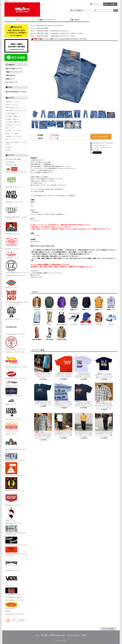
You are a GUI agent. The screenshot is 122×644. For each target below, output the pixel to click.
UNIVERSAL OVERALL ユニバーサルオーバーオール (16, 551)
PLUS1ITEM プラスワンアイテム (15, 614)
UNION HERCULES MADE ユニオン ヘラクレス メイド (16, 530)
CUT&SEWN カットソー (13, 125)
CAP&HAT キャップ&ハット (14, 137)
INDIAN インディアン (12, 383)
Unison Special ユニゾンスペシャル (16, 541)
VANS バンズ (11, 579)
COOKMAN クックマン (12, 254)
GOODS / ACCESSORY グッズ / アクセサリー (16, 143)
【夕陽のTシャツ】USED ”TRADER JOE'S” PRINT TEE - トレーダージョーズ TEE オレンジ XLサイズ (63, 366)
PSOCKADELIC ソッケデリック (15, 484)
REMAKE (8, 611)
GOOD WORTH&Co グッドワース (15, 343)
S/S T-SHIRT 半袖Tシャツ (13, 122)
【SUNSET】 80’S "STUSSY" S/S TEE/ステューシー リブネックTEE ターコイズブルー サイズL (43, 366)
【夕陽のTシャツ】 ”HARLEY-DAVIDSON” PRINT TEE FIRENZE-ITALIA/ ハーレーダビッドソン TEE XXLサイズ (84, 395)
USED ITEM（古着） (11, 165)
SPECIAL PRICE (11, 606)
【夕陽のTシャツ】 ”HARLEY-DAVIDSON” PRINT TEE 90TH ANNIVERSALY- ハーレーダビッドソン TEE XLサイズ (63, 395)
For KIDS (8, 150)
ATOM (21, 620)
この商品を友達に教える (100, 145)
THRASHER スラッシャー (13, 564)
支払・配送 (44, 635)
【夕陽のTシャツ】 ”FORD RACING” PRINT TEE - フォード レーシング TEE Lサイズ (43, 394)
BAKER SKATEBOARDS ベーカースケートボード (16, 212)
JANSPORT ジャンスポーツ (13, 392)
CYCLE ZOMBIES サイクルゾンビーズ (17, 266)
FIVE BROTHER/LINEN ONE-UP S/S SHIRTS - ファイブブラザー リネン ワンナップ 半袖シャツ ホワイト (63, 425)
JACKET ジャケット (12, 105)
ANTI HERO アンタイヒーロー (14, 196)
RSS (14, 620)
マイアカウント (97, 4)
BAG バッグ (9, 139)
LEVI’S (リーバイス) (77, 33)
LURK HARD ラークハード (13, 413)
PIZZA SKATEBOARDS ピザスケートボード (16, 444)
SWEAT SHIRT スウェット (13, 108)
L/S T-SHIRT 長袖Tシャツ (13, 116)
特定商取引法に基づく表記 (57, 635)
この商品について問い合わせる (102, 148)
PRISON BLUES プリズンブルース (15, 457)
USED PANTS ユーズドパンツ (60, 31)
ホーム (19, 20)
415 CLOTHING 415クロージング (15, 591)
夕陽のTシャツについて (47, 20)
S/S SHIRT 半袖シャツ (12, 119)
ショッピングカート (110, 4)
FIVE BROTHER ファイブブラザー (15, 328)
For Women (8, 147)
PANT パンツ (10, 128)
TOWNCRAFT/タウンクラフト (14, 523)
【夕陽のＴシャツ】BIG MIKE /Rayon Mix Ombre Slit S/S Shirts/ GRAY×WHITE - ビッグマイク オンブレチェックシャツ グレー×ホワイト (104, 396)
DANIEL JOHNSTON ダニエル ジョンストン (16, 276)
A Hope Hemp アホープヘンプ (14, 181)
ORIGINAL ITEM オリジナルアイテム (16, 170)
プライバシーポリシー (73, 635)
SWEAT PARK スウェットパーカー (16, 111)
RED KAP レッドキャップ (13, 499)
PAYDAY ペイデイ (11, 428)
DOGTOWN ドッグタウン (13, 313)
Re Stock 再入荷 (10, 162)
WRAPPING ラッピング (13, 102)
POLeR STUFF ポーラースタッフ (15, 469)
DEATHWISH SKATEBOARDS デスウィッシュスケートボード (17, 297)
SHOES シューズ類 (11, 134)
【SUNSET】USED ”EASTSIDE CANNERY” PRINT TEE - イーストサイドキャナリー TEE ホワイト (84, 366)
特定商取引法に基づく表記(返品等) (103, 143)
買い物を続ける (97, 150)
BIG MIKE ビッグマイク (12, 243)
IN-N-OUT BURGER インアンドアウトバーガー (17, 362)
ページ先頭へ (108, 629)
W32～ (73, 36)
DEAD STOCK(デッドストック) (15, 600)
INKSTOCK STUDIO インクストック (16, 375)
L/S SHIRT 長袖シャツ (12, 113)
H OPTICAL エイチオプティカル (15, 352)
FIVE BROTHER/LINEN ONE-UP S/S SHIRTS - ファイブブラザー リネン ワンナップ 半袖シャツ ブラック (104, 425)
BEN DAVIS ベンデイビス (13, 228)
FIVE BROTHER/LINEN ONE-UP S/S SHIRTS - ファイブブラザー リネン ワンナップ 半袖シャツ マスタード (84, 425)
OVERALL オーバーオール (14, 131)
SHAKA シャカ (11, 514)
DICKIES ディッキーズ (12, 284)
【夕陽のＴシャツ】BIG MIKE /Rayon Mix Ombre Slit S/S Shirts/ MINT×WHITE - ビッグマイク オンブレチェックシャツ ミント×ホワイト (43, 426)
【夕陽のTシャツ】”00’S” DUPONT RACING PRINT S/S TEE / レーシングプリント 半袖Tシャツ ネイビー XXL (104, 366)
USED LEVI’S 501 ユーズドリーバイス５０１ (50, 25)
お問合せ (75, 20)
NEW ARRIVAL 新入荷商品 (13, 159)
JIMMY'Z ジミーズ (11, 401)
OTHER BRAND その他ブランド (15, 597)
